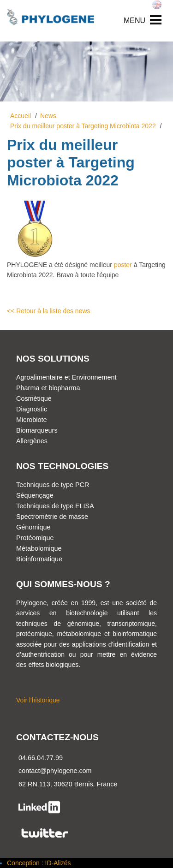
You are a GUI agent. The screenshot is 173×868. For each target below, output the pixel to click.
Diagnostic (32, 409)
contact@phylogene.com (55, 771)
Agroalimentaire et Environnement (66, 377)
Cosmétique (34, 398)
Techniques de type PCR (53, 485)
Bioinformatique (39, 559)
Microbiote (31, 420)
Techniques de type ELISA (55, 506)
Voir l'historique (38, 700)
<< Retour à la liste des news (49, 311)
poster (123, 265)
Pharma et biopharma (48, 388)
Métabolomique (39, 548)
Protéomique (35, 538)
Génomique (33, 527)
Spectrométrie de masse (52, 517)
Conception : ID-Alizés (39, 863)
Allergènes (32, 441)
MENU (134, 21)
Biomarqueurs (37, 430)
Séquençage (35, 495)
